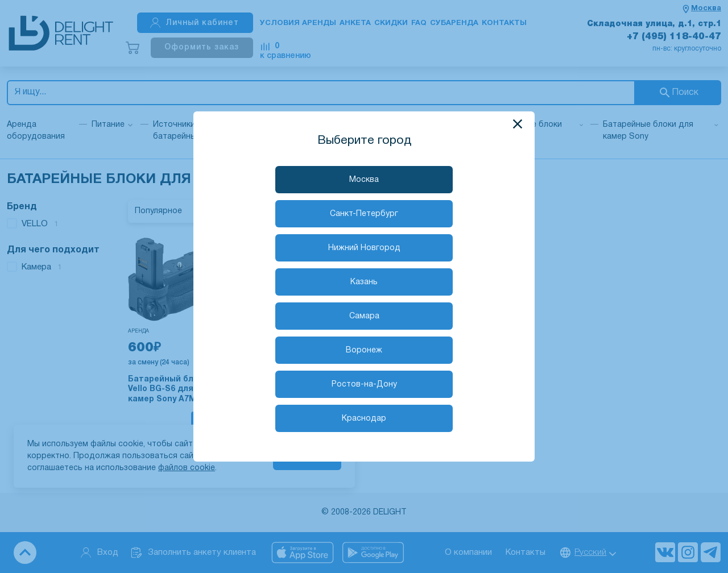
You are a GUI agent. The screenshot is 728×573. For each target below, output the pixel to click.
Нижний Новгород (364, 248)
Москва (364, 180)
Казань (364, 282)
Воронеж (364, 350)
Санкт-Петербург (364, 214)
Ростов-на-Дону (364, 385)
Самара (364, 316)
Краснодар (364, 419)
